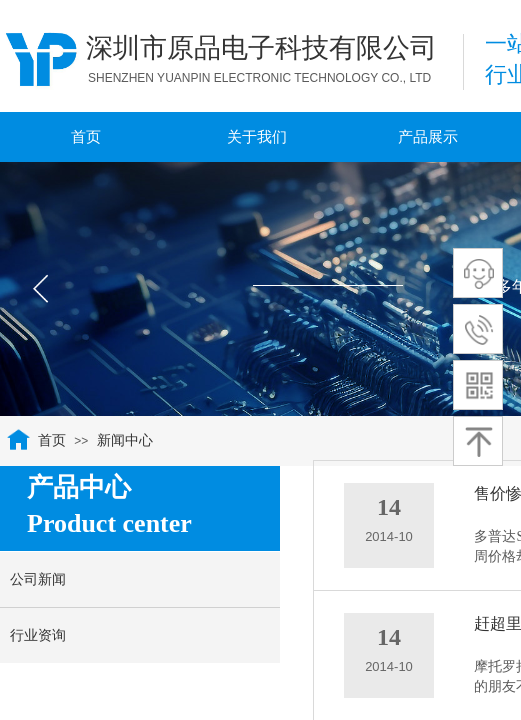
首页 (52, 440)
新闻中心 (125, 440)
